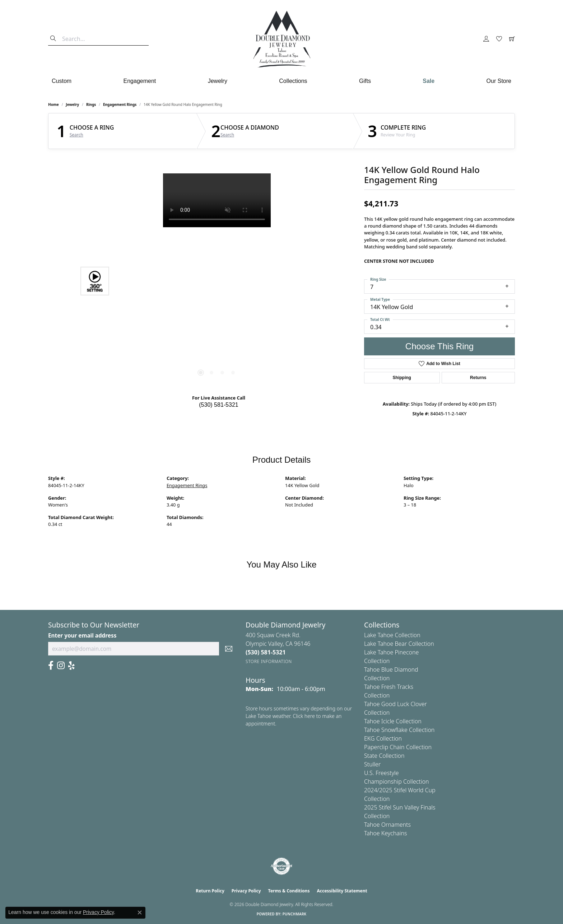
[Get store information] (269, 661)
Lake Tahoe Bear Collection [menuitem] (399, 644)
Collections (293, 81)
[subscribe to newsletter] (229, 649)
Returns (478, 378)
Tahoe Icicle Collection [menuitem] (393, 721)
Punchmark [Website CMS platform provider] (295, 914)
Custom (62, 81)
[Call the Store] (266, 652)
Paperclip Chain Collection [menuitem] (398, 747)
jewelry (72, 104)
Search (76, 135)
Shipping (402, 378)
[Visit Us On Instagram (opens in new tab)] (61, 666)
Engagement (140, 81)
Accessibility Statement (342, 891)
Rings (91, 104)
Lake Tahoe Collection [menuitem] (392, 635)
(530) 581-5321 (218, 405)
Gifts (365, 81)
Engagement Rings (120, 104)
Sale (429, 81)
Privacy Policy (246, 891)
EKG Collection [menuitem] (383, 738)
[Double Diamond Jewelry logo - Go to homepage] (281, 39)
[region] (217, 281)
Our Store (499, 81)
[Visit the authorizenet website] (281, 866)
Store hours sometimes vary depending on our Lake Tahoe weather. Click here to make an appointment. (299, 716)
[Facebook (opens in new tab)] (51, 666)
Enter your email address (82, 635)
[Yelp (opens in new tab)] (71, 666)
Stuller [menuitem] (372, 764)
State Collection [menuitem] (384, 756)
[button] (486, 39)
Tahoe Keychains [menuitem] (386, 833)
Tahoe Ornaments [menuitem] (387, 825)
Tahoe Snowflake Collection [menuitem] (399, 730)
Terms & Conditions (289, 891)
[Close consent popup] (140, 913)
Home (53, 104)
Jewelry (218, 81)
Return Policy (210, 891)
